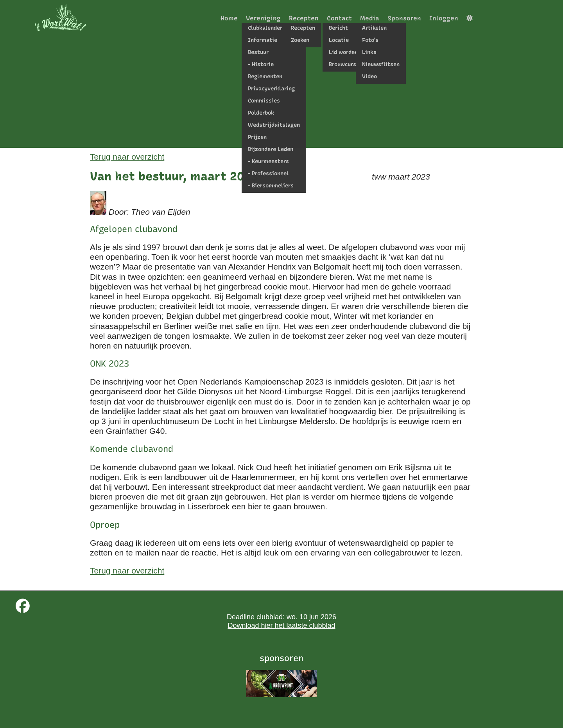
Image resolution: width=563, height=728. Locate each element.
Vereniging (263, 18)
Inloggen (444, 18)
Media (370, 18)
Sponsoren (404, 18)
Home (229, 18)
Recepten (304, 18)
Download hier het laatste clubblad (281, 626)
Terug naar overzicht (127, 157)
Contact (339, 18)
